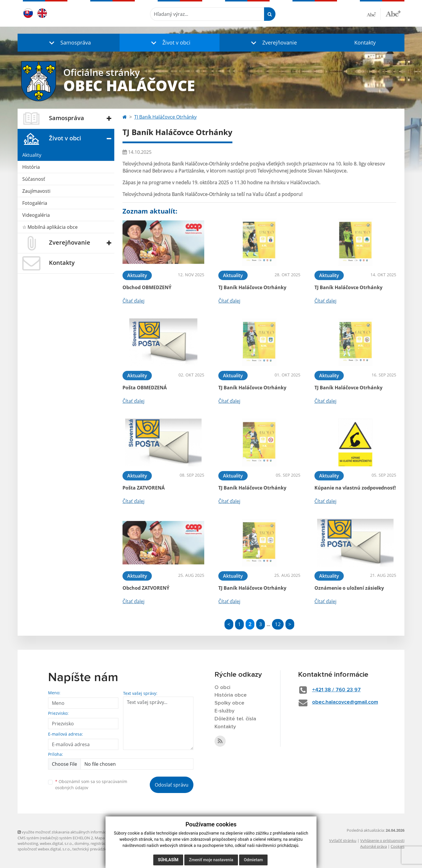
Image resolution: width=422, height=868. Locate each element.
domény (82, 843)
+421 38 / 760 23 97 (336, 690)
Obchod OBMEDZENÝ (147, 287)
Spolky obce (229, 703)
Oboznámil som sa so (91, 785)
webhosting (28, 843)
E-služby (224, 711)
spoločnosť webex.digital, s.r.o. (44, 849)
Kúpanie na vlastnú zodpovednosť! (355, 488)
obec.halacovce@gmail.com (345, 702)
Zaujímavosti (36, 191)
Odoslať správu (172, 785)
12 (278, 624)
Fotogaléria (35, 203)
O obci (222, 688)
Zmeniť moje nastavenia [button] (211, 860)
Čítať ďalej (133, 301)
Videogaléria (36, 215)
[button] (69, 43)
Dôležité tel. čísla (235, 719)
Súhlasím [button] (168, 860)
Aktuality (32, 155)
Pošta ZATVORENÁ (144, 488)
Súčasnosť (34, 179)
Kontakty (365, 42)
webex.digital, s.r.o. (56, 843)
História (31, 167)
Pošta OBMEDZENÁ (145, 388)
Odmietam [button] (253, 860)
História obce (231, 695)
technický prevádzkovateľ (95, 849)
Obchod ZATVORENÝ (146, 588)
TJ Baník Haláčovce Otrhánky (165, 117)
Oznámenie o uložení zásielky (349, 588)
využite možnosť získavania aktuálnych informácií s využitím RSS (76, 832)
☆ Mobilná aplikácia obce (50, 227)
